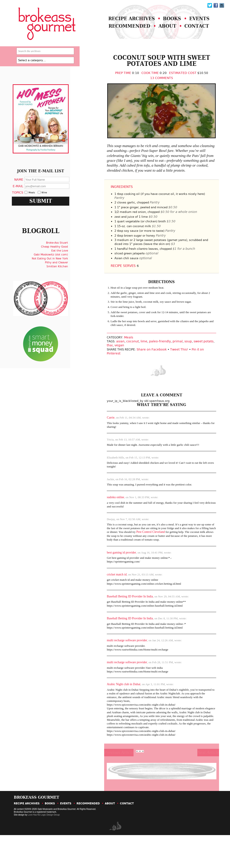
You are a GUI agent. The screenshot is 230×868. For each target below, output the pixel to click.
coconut (122, 361)
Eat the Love (64, 266)
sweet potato (193, 361)
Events (196, 22)
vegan (108, 365)
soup (178, 361)
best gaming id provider (110, 574)
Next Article (196, 783)
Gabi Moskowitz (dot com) (55, 270)
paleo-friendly (149, 361)
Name (25, 190)
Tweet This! (170, 369)
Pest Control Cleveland (148, 553)
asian (110, 361)
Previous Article (112, 783)
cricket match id (105, 596)
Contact (193, 30)
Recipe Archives (122, 22)
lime (133, 361)
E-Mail (24, 197)
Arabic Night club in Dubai (112, 709)
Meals (119, 357)
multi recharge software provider (115, 664)
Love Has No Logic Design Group (44, 848)
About (161, 30)
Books (166, 22)
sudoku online (104, 517)
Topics (24, 203)
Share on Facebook (143, 369)
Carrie (99, 435)
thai (98, 365)
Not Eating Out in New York (54, 274)
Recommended (120, 30)
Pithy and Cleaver (61, 278)
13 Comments (152, 86)
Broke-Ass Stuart (62, 258)
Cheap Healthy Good (59, 262)
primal (167, 361)
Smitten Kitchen (62, 282)
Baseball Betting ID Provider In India (118, 619)
